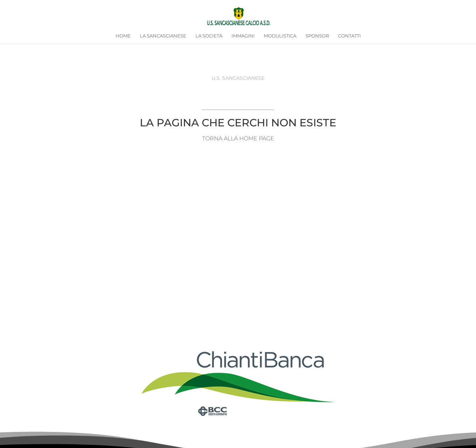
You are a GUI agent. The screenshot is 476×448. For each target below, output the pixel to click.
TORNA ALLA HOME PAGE (238, 138)
